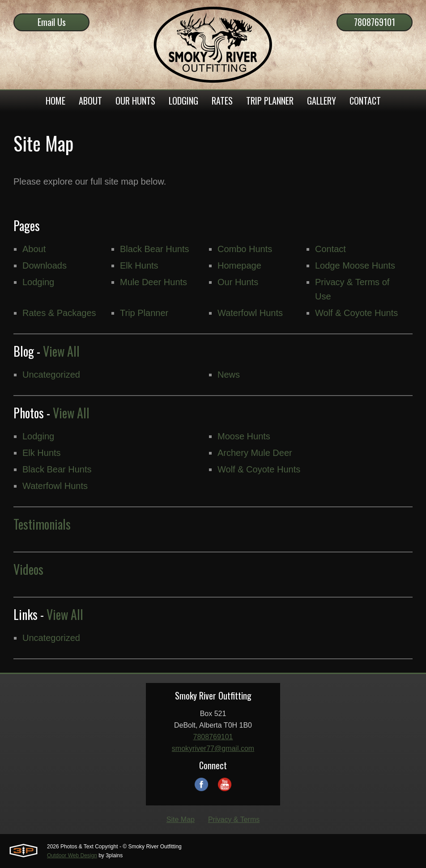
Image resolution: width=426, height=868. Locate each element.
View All (61, 351)
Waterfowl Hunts (250, 313)
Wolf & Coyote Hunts (356, 313)
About (34, 249)
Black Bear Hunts (155, 249)
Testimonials (42, 524)
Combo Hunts (245, 249)
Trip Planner (144, 313)
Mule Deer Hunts (153, 282)
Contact (330, 249)
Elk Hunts (139, 265)
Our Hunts (238, 282)
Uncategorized (51, 375)
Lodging (38, 282)
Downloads (45, 265)
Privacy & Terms (234, 820)
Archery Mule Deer (255, 453)
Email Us (52, 22)
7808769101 (375, 22)
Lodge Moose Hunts (355, 265)
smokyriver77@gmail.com (213, 748)
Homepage (239, 265)
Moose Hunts (244, 436)
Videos (28, 569)
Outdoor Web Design (72, 855)
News (229, 375)
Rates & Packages (59, 313)
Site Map (181, 820)
